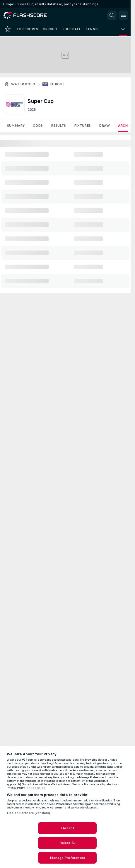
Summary (16, 126)
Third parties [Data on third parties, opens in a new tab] (36, 788)
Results (58, 126)
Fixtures (82, 126)
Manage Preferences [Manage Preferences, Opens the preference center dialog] (67, 858)
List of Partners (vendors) (28, 813)
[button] (112, 15)
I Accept (68, 828)
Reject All (67, 843)
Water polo (23, 84)
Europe (57, 84)
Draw (104, 126)
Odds (38, 126)
